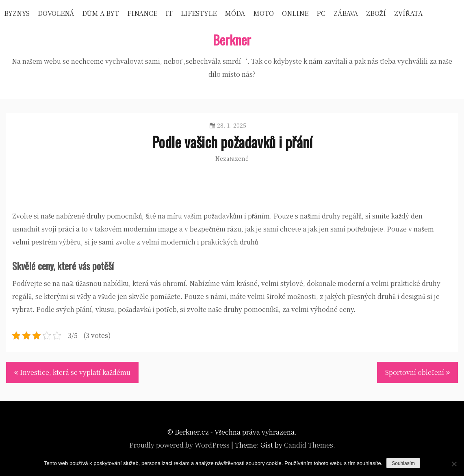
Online (295, 13)
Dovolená (56, 13)
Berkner (232, 40)
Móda (235, 13)
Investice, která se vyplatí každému (75, 372)
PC (321, 13)
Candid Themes (309, 445)
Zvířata (408, 13)
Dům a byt (101, 13)
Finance (142, 13)
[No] (454, 464)
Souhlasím (403, 463)
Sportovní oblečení (415, 372)
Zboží (376, 13)
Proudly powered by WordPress (179, 445)
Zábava (346, 13)
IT (169, 13)
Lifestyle (199, 13)
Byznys (17, 13)
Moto (263, 13)
